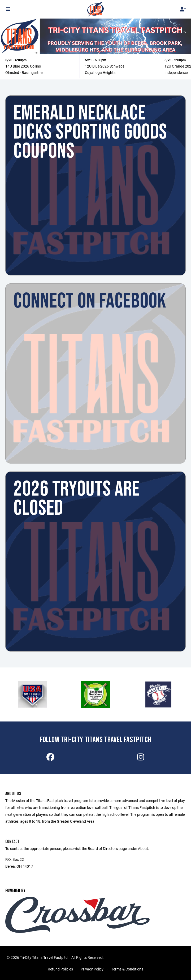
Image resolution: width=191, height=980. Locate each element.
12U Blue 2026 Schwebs (105, 66)
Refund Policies (60, 969)
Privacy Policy (92, 969)
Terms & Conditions (127, 969)
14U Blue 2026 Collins (23, 66)
